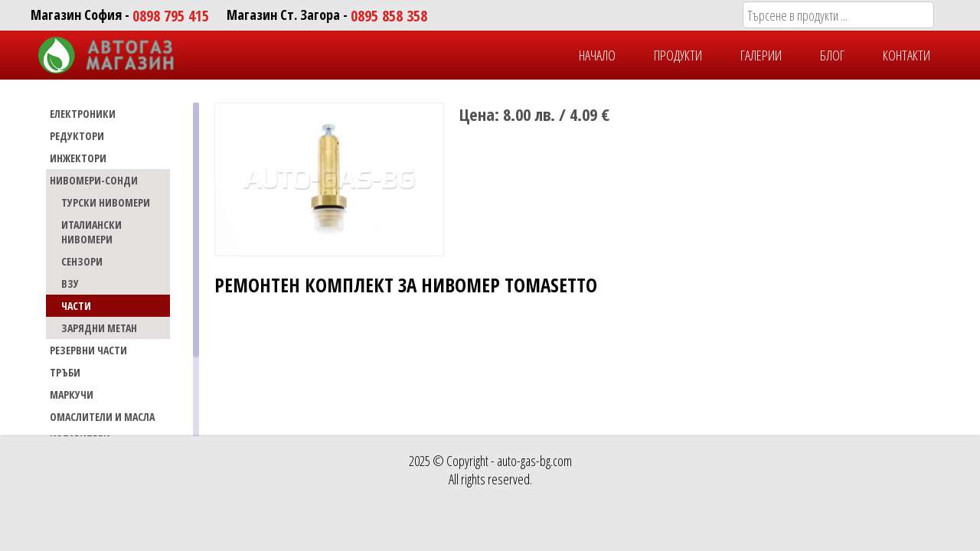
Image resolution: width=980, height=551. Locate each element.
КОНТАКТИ (906, 55)
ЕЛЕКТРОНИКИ (83, 114)
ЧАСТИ (76, 306)
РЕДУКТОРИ (77, 136)
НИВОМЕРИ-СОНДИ (94, 180)
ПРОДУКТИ (678, 55)
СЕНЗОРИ (82, 261)
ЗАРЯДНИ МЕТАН (99, 328)
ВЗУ (70, 284)
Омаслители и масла (102, 417)
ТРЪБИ (65, 372)
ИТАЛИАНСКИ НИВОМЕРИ (91, 232)
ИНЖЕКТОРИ (78, 158)
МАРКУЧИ (72, 395)
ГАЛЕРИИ (761, 55)
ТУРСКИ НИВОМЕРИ (106, 202)
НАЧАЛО (597, 55)
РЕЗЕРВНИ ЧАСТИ (88, 350)
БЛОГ (832, 55)
